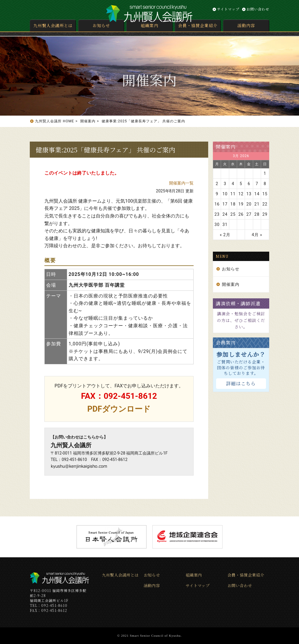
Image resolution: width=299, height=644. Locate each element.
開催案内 (226, 147)
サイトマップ (228, 9)
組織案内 (149, 25)
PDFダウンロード (119, 409)
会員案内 (226, 343)
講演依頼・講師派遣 (238, 303)
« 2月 (225, 235)
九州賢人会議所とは (53, 25)
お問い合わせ (258, 9)
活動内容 (246, 25)
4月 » (257, 235)
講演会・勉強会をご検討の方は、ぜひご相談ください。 (241, 320)
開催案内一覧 (181, 183)
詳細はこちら (241, 383)
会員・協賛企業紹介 (198, 25)
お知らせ (101, 25)
